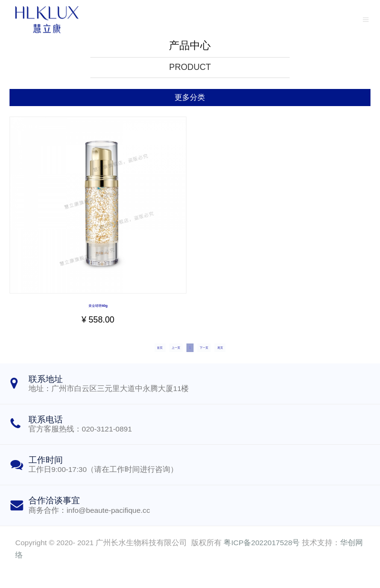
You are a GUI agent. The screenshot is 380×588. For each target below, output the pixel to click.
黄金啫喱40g (98, 305)
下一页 (223, 358)
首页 (120, 358)
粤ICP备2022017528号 (262, 558)
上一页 (157, 358)
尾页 (260, 358)
